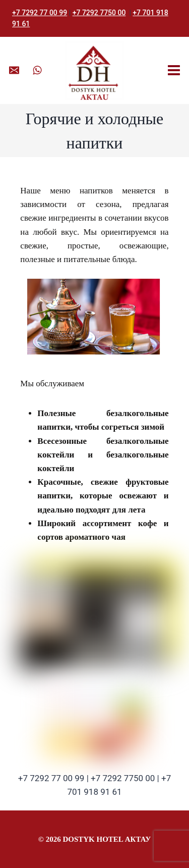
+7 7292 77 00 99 (40, 13)
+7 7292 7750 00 (99, 13)
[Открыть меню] (174, 70)
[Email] (14, 70)
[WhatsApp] (37, 70)
